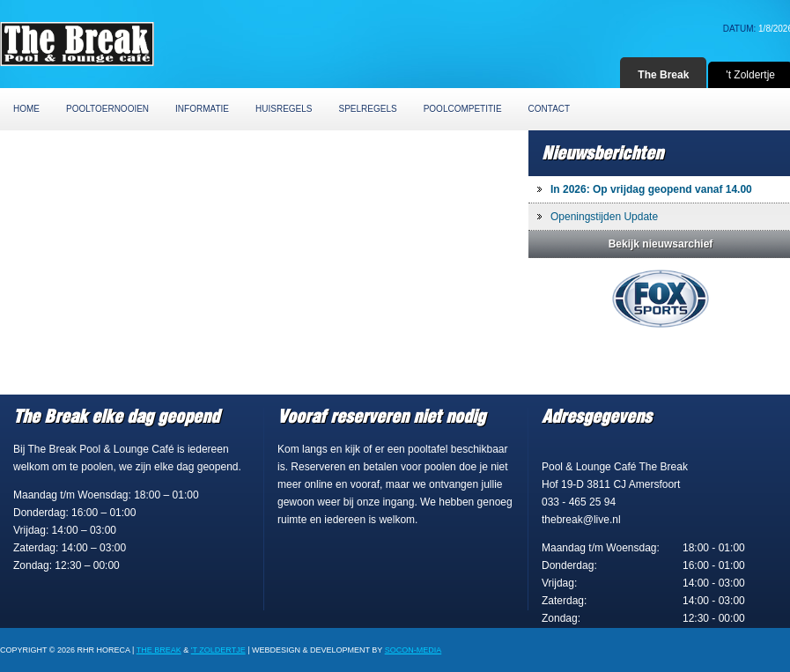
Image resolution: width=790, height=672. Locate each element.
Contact (550, 109)
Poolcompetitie (463, 109)
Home (26, 109)
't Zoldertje (218, 650)
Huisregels (284, 109)
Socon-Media (413, 650)
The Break (663, 75)
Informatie (202, 109)
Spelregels (368, 109)
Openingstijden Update (604, 217)
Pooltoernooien (107, 109)
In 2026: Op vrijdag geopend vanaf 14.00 (651, 189)
